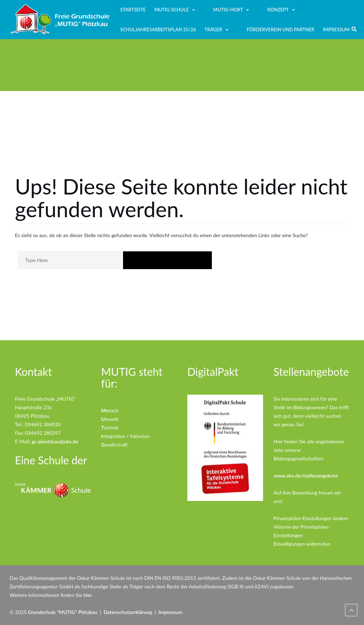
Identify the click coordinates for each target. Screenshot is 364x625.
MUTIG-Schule (172, 10)
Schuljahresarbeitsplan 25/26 (158, 30)
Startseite (133, 10)
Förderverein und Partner (280, 30)
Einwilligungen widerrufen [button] (302, 544)
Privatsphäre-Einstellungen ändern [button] (311, 518)
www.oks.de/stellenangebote (306, 476)
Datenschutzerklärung (128, 612)
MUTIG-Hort (228, 10)
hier (88, 595)
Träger (213, 30)
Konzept (278, 10)
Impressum (336, 30)
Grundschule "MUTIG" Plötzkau (62, 612)
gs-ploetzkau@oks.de (55, 441)
